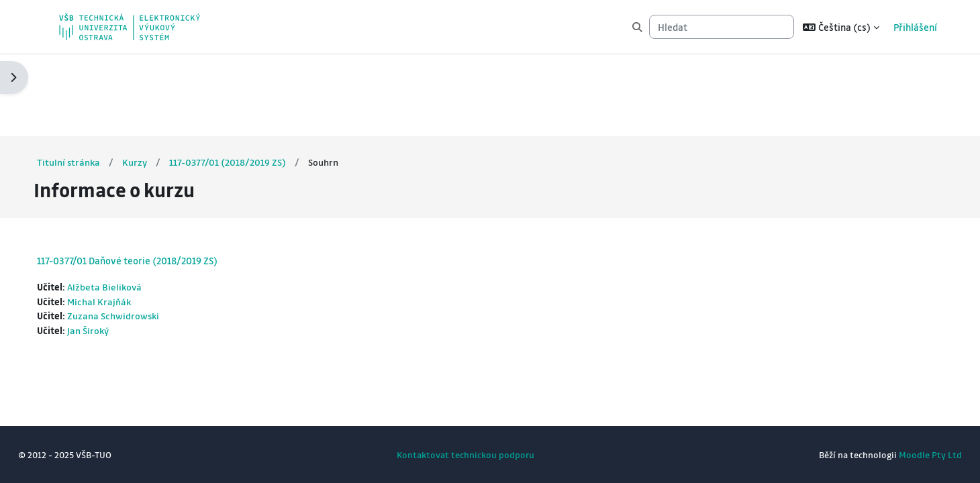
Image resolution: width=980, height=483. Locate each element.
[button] (841, 27)
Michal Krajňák (125, 220)
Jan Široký (114, 250)
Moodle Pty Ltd (905, 454)
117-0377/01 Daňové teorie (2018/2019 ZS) (152, 178)
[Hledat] (722, 27)
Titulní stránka (94, 80)
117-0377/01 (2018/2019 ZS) (254, 80)
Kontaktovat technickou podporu (465, 454)
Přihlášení (915, 27)
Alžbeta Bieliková (131, 205)
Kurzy (161, 80)
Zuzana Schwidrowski (139, 235)
